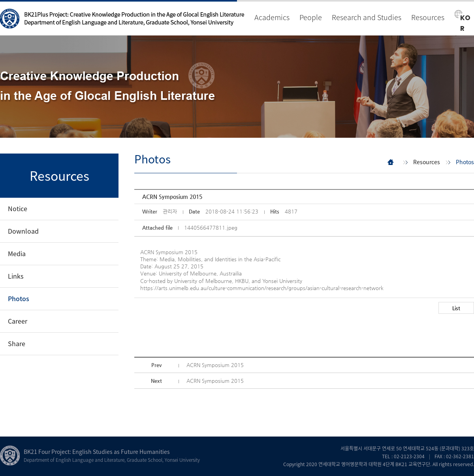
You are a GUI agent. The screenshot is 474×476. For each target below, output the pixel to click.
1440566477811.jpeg (211, 228)
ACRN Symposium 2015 (215, 365)
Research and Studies (367, 17)
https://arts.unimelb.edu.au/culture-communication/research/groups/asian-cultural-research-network (262, 288)
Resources (428, 17)
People (311, 17)
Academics (272, 17)
